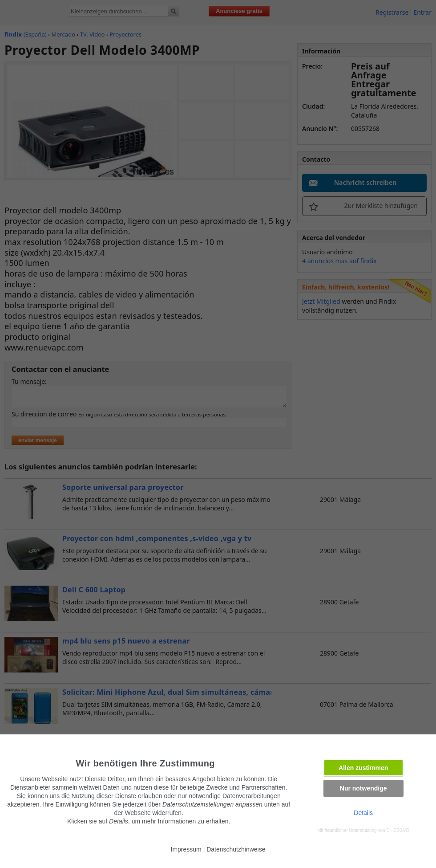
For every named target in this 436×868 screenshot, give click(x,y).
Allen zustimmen (363, 768)
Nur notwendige (363, 788)
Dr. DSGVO (398, 830)
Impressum (186, 849)
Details (363, 813)
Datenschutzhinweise (236, 849)
